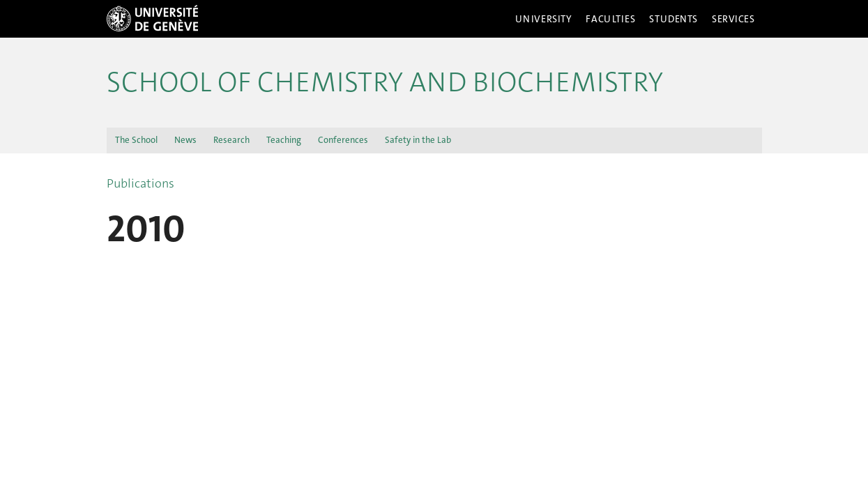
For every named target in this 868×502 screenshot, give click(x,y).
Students (673, 19)
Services (733, 19)
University (544, 19)
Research (231, 140)
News (185, 140)
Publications (140, 183)
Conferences (343, 140)
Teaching (284, 140)
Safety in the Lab (418, 140)
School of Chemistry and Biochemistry (385, 82)
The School (136, 140)
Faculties (610, 19)
